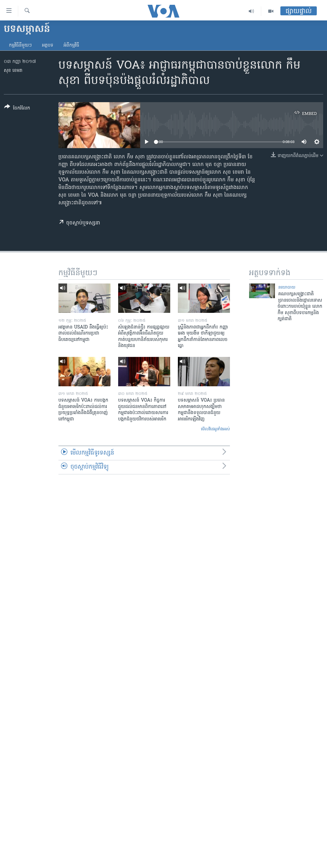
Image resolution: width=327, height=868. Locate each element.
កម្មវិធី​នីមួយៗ (20, 45)
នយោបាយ (287, 287)
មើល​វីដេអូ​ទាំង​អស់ (215, 429)
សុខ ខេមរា (13, 71)
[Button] (17, 109)
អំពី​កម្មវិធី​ (71, 45)
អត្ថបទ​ (48, 45)
